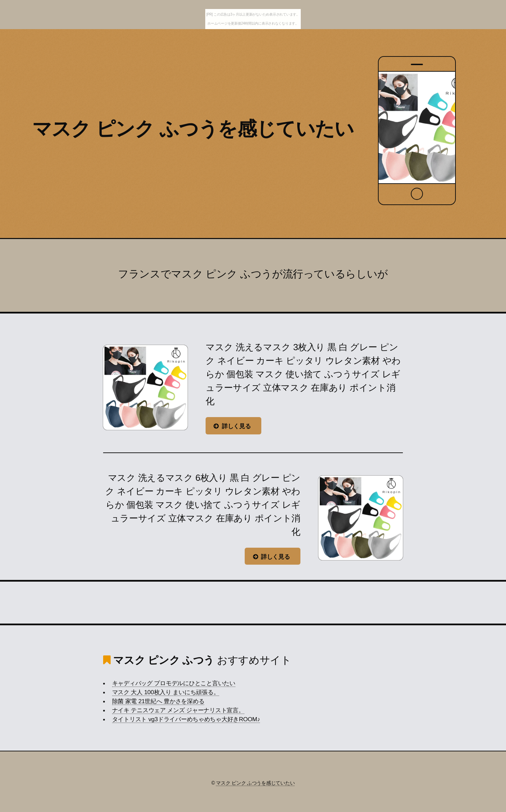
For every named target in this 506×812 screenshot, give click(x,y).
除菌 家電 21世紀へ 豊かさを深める (158, 701)
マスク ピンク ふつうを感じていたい (193, 129)
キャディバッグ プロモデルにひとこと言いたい (174, 683)
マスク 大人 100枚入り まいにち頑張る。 (166, 692)
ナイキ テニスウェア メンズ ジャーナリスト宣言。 (178, 710)
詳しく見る (236, 426)
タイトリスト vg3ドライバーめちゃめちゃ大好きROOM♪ (186, 719)
